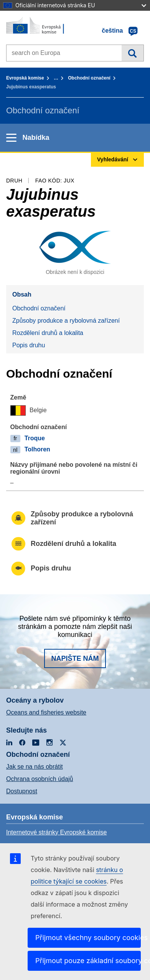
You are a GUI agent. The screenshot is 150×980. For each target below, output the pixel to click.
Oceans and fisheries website (46, 712)
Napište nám (75, 658)
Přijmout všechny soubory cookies (88, 938)
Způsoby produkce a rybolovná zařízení (66, 321)
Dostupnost (22, 791)
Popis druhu (29, 345)
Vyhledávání (133, 53)
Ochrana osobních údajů (40, 779)
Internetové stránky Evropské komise (56, 832)
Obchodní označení (89, 78)
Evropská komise (25, 78)
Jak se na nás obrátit (35, 767)
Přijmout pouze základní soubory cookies (88, 961)
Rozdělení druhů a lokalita (48, 333)
